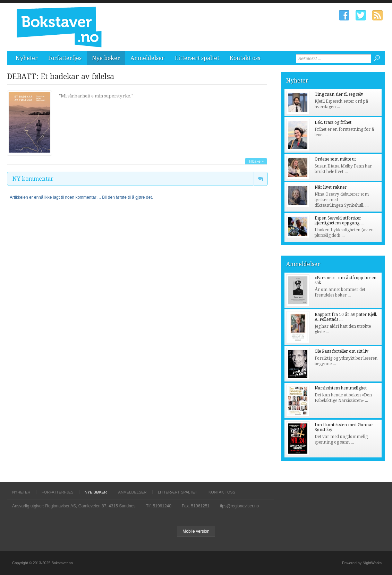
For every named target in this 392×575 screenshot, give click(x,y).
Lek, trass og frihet (333, 122)
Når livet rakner (331, 187)
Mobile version (196, 531)
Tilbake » (256, 161)
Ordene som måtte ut (335, 159)
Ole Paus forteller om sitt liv (342, 351)
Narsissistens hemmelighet (341, 388)
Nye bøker (106, 58)
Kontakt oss (245, 58)
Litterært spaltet (197, 58)
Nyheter (27, 58)
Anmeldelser (147, 58)
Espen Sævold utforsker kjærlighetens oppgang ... (339, 221)
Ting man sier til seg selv (339, 94)
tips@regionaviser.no (239, 506)
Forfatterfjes (65, 58)
